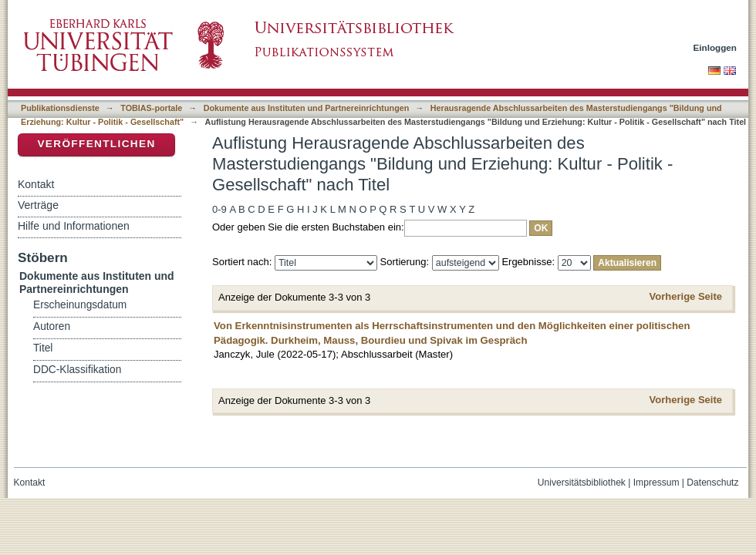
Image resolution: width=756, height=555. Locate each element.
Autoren (52, 326)
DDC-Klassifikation (77, 370)
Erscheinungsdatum (80, 305)
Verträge (38, 205)
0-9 (219, 209)
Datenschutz (712, 483)
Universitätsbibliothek (582, 483)
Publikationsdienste (60, 108)
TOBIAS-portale (151, 108)
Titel (43, 348)
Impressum (656, 483)
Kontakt (36, 184)
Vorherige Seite (686, 296)
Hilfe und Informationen (74, 226)
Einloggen (715, 47)
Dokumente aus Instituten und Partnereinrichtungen (307, 108)
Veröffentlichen (96, 144)
